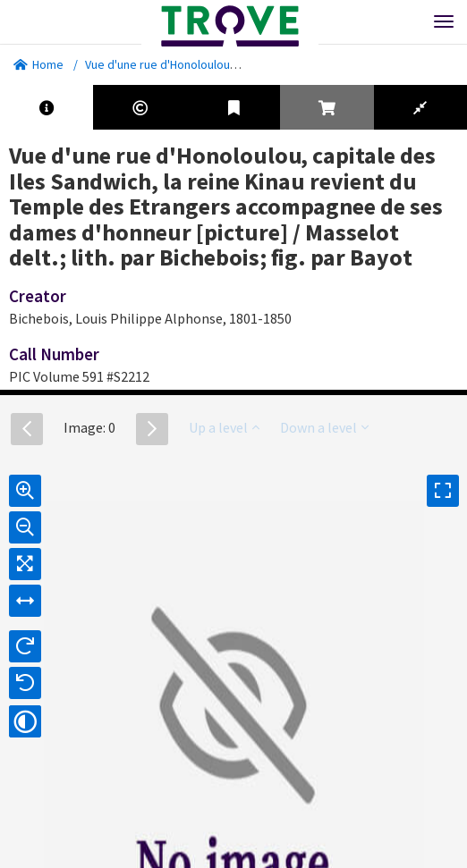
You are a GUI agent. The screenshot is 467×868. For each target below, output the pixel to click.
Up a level (224, 427)
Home (38, 64)
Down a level (324, 427)
